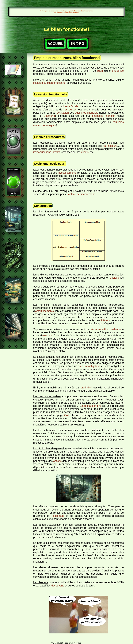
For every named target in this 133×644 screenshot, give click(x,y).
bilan (100, 71)
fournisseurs (110, 146)
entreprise (118, 71)
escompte (59, 516)
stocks (56, 152)
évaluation (63, 113)
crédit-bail (87, 388)
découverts (58, 586)
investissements (67, 173)
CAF (67, 415)
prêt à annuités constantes (105, 329)
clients (85, 152)
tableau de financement (81, 194)
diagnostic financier (103, 116)
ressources (70, 110)
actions (57, 461)
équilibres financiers (87, 113)
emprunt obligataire (89, 366)
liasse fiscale (71, 106)
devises (114, 278)
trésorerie (49, 116)
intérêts (106, 320)
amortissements (45, 311)
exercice (47, 336)
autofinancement (91, 406)
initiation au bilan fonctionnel (50, 83)
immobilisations (42, 152)
